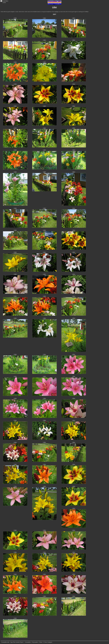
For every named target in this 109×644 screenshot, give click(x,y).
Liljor (15, 18)
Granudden (28, 642)
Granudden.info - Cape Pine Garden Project (12, 642)
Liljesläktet (5, 1)
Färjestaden (35, 642)
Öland (41, 642)
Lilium (4, 3)
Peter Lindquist (48, 642)
